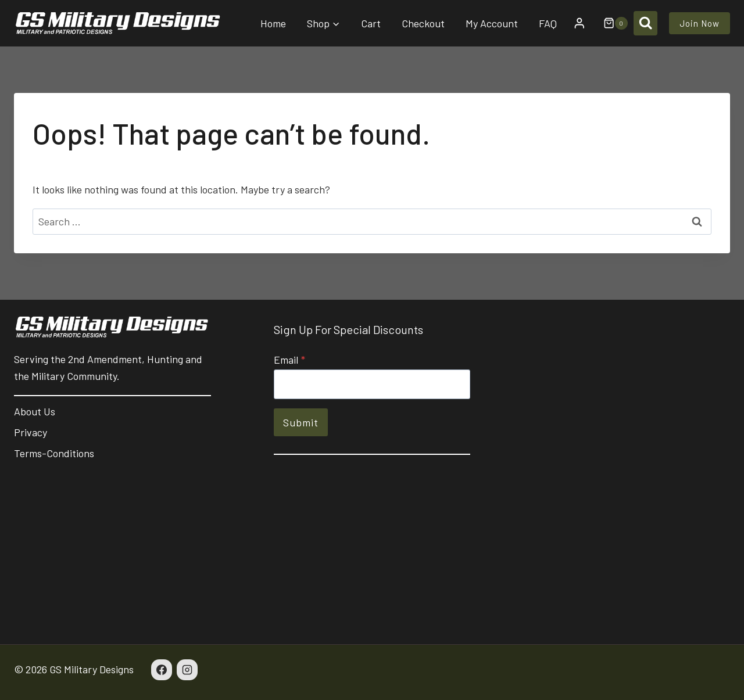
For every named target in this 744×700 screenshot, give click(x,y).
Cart (371, 23)
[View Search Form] (645, 23)
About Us (35, 411)
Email (289, 360)
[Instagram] (187, 670)
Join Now (700, 23)
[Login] (580, 23)
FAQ (548, 23)
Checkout (423, 23)
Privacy (31, 432)
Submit (301, 422)
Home (273, 23)
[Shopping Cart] (610, 23)
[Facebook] (162, 670)
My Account (492, 23)
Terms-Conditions (54, 453)
